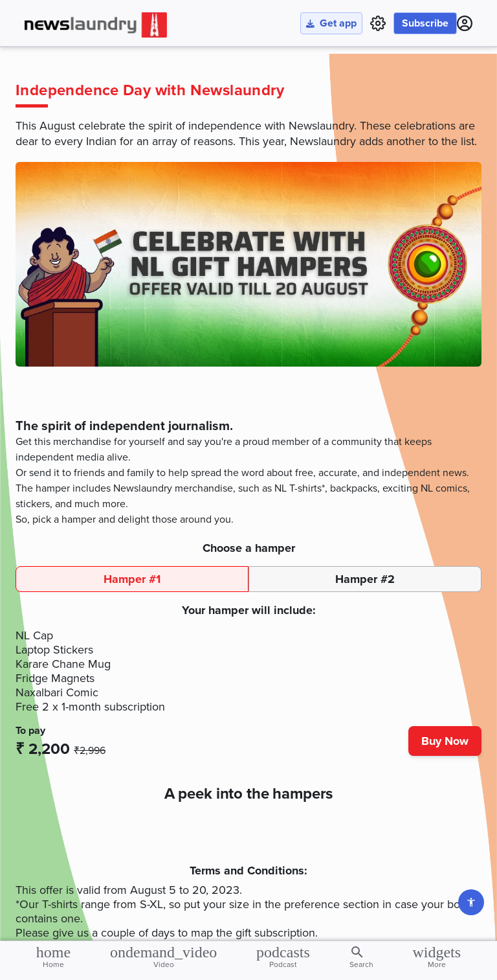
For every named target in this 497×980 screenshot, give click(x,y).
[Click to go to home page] (96, 25)
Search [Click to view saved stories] (361, 957)
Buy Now (445, 741)
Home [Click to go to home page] (53, 956)
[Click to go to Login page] (465, 23)
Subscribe (425, 23)
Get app (331, 23)
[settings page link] (378, 23)
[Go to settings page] (471, 902)
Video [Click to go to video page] (163, 956)
